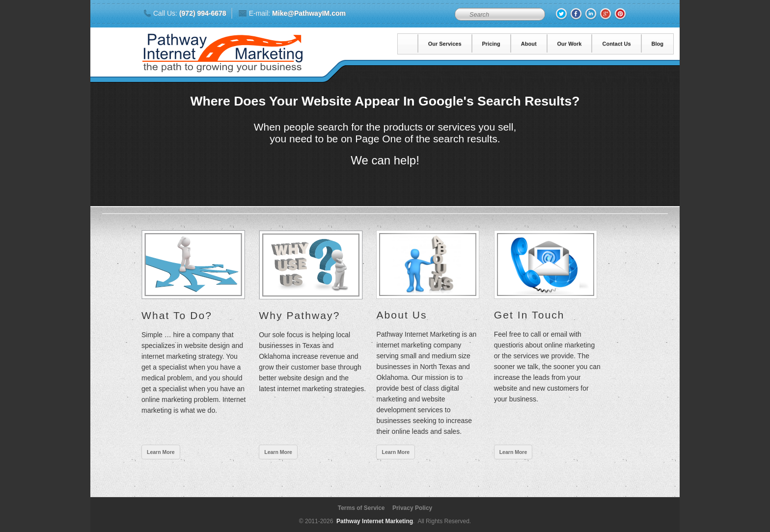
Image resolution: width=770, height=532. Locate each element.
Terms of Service (361, 508)
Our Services (445, 44)
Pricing (491, 44)
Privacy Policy (412, 508)
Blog (658, 44)
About (529, 44)
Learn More (161, 452)
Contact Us (616, 44)
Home (408, 43)
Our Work (570, 44)
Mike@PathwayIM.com (309, 13)
